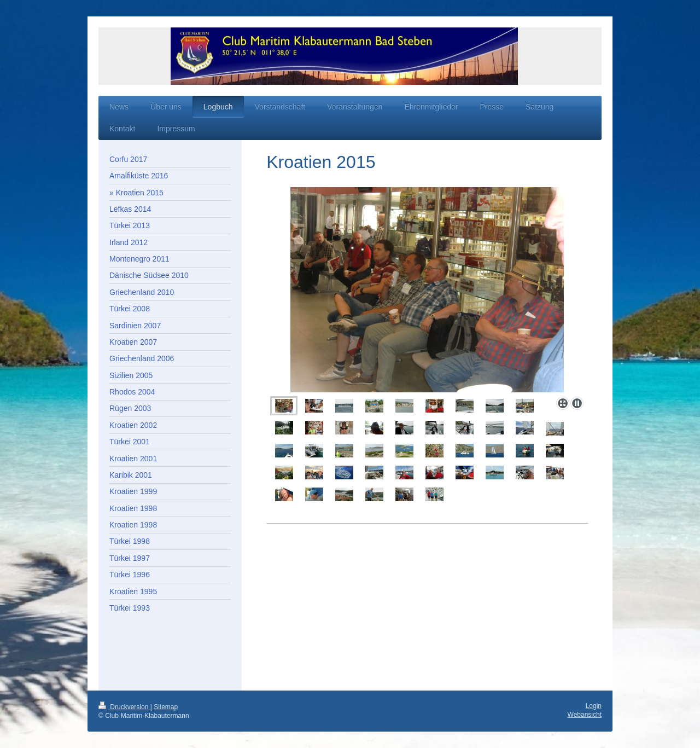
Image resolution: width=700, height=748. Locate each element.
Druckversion (124, 707)
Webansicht (585, 715)
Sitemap (166, 707)
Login (594, 706)
